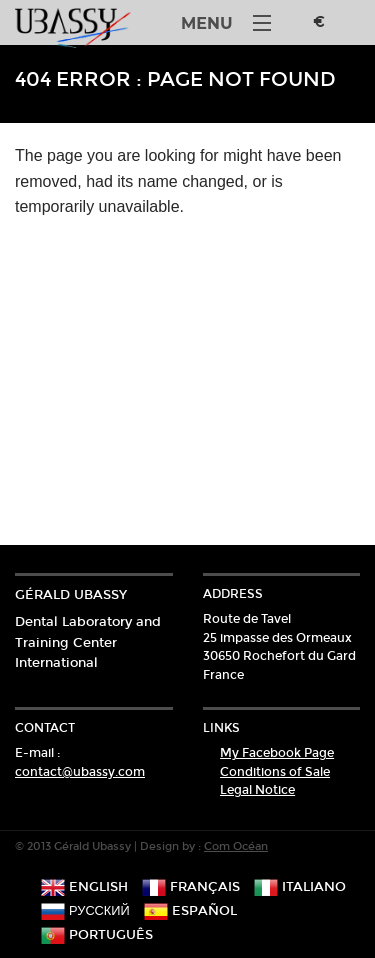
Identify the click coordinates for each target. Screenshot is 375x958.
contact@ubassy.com (80, 772)
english (84, 886)
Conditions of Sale (275, 772)
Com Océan (236, 846)
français (191, 886)
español (190, 910)
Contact (45, 728)
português (97, 934)
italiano (300, 886)
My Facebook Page (277, 753)
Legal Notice (257, 790)
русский (85, 910)
